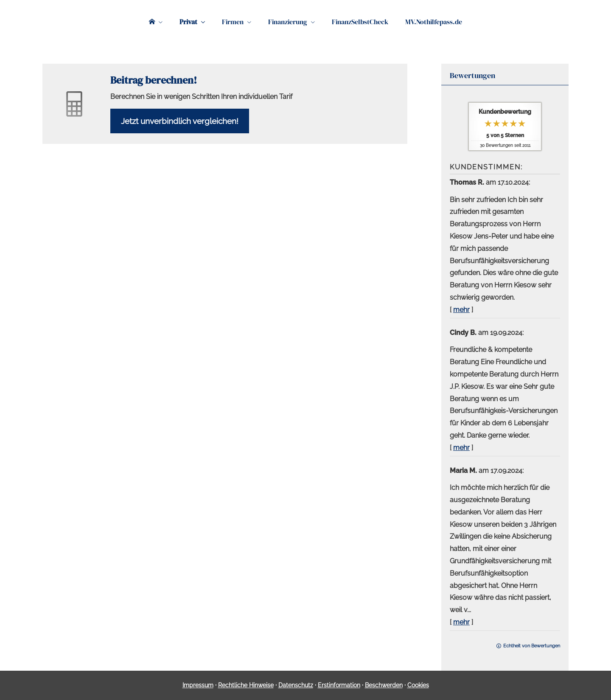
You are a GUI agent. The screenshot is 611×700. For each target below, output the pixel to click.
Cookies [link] (418, 685)
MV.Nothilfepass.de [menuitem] (434, 22)
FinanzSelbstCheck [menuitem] (360, 22)
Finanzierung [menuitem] (288, 22)
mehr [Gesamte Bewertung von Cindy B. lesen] (461, 448)
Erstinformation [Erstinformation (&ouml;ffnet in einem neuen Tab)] (339, 685)
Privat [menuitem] (188, 22)
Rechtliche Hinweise (246, 685)
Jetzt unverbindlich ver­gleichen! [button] (180, 121)
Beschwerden (384, 685)
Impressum (198, 685)
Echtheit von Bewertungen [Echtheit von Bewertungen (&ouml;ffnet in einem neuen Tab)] (532, 646)
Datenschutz (296, 685)
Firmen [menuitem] (233, 22)
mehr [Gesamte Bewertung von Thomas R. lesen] (461, 310)
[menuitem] (156, 22)
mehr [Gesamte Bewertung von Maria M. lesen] (461, 622)
